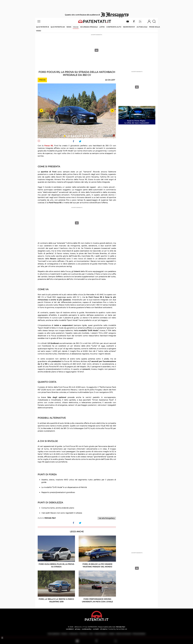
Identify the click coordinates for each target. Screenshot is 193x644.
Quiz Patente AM (58, 27)
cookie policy (87, 629)
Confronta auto (114, 27)
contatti (96, 629)
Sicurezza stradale (89, 27)
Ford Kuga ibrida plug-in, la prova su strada (56, 565)
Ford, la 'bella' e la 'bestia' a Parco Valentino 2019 (56, 600)
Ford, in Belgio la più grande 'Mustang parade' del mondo (97, 565)
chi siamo (104, 629)
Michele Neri (121, 627)
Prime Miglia (154, 27)
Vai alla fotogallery (107, 518)
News (69, 27)
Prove (76, 27)
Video (39, 31)
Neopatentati (129, 27)
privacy (78, 629)
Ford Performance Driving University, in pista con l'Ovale (97, 600)
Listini (102, 27)
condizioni (70, 629)
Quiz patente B (42, 27)
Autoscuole (142, 27)
